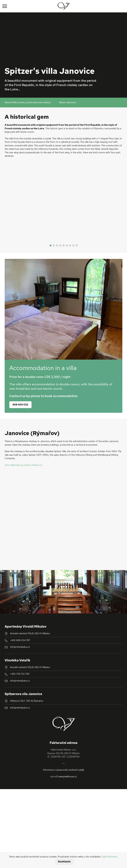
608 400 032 (20, 403)
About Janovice (68, 102)
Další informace (109, 857)
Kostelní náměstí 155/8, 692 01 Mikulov (30, 632)
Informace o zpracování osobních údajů (63, 768)
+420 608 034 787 (20, 638)
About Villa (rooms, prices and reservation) (28, 102)
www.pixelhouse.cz (68, 775)
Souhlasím (64, 862)
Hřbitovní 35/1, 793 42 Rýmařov (27, 699)
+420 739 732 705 (20, 672)
